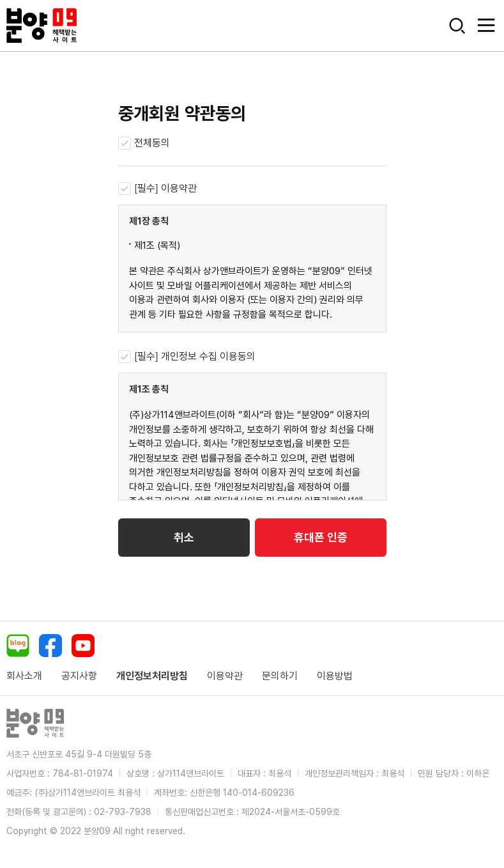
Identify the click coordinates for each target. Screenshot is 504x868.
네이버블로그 (18, 646)
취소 (184, 537)
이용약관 (225, 676)
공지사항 (79, 676)
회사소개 (24, 676)
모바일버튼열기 (486, 26)
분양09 (42, 26)
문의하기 (280, 676)
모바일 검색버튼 (457, 26)
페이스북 (50, 646)
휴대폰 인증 (321, 537)
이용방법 (335, 676)
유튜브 (83, 646)
